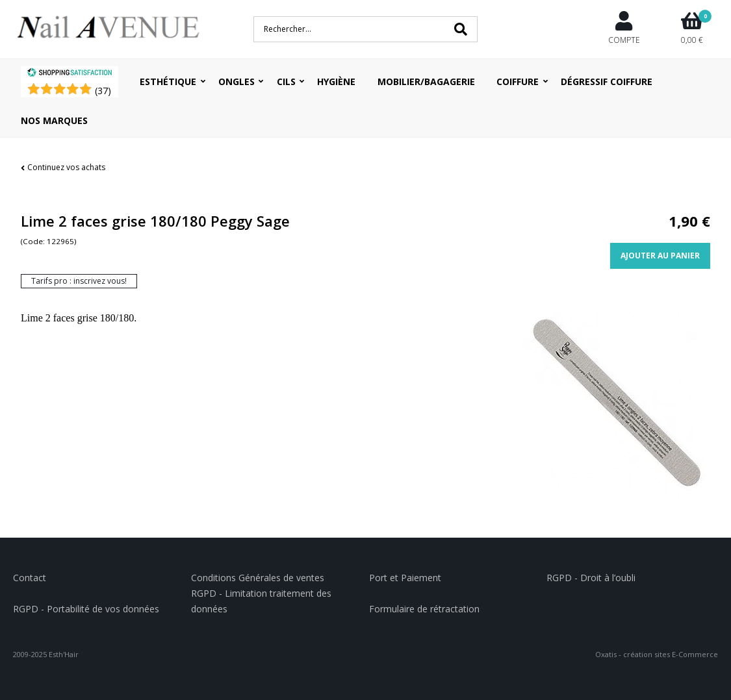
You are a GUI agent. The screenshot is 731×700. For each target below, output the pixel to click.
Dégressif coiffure (607, 81)
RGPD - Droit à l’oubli (591, 578)
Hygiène (336, 81)
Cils (286, 81)
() (103, 91)
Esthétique (168, 81)
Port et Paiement (405, 578)
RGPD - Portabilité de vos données (86, 609)
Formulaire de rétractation (424, 609)
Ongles (237, 81)
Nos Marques (54, 120)
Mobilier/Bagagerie (426, 81)
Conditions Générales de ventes (258, 578)
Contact (30, 578)
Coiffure (518, 81)
